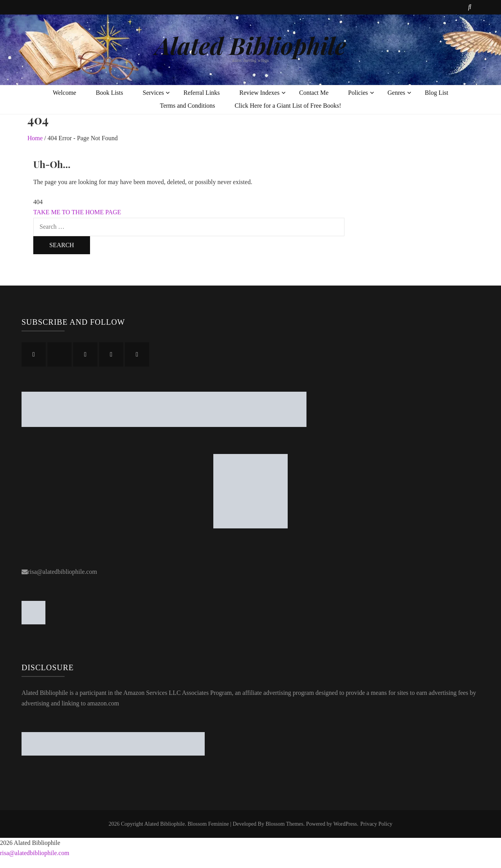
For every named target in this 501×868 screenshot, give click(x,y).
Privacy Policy (377, 824)
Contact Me (314, 93)
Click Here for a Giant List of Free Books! (288, 106)
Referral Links (202, 93)
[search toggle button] (470, 7)
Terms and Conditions (187, 106)
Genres (396, 93)
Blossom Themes (284, 824)
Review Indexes (260, 93)
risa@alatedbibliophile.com (62, 572)
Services (153, 93)
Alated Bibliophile (250, 45)
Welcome (65, 93)
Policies (358, 93)
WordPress (345, 824)
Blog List (436, 93)
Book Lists (110, 93)
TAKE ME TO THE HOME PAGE (77, 212)
